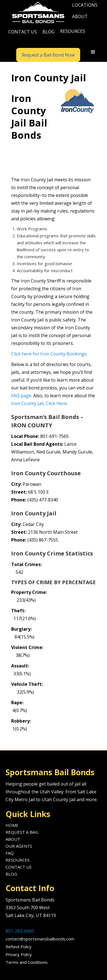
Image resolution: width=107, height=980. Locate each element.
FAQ (10, 853)
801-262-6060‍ (20, 931)
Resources (18, 860)
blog (48, 32)
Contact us (23, 32)
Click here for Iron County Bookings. (49, 354)
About (13, 839)
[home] (37, 13)
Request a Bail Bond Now (48, 55)
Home (12, 825)
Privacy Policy (19, 954)
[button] (85, 6)
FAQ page (21, 396)
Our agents (19, 846)
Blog (11, 874)
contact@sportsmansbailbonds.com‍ (40, 939)
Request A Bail (22, 832)
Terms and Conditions (27, 962)
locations (85, 5)
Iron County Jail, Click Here (39, 403)
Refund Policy (19, 947)
